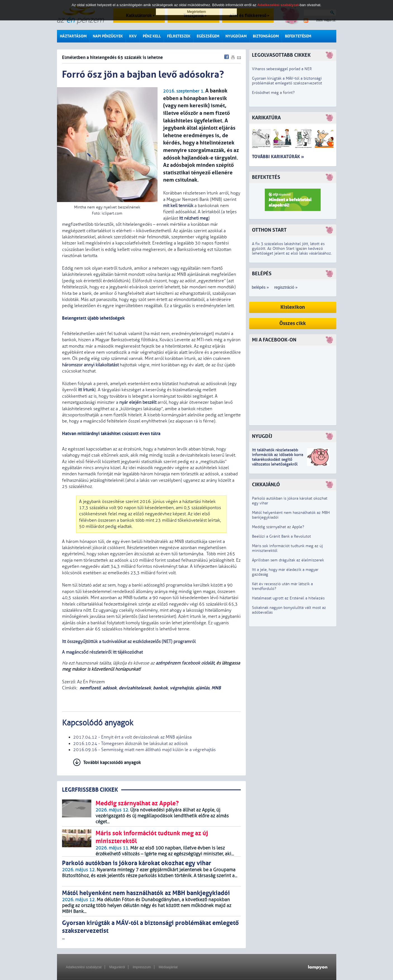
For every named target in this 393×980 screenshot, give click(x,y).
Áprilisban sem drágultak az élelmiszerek (288, 560)
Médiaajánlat (168, 967)
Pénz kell (152, 36)
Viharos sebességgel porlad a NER (282, 69)
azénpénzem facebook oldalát (185, 663)
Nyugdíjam (236, 36)
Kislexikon (293, 307)
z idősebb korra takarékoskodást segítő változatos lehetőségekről (278, 460)
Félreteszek (179, 36)
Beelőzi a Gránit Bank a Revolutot (281, 536)
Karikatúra (266, 118)
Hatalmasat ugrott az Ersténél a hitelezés (288, 598)
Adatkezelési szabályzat (84, 967)
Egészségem (208, 36)
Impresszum (142, 967)
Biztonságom (266, 36)
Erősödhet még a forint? (273, 93)
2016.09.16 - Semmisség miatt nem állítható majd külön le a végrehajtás (144, 750)
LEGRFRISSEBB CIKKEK (90, 790)
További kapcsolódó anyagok (112, 762)
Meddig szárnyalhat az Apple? (278, 527)
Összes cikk (293, 323)
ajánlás (203, 688)
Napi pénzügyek (108, 36)
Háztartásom (73, 36)
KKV (133, 36)
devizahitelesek (135, 688)
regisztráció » (286, 287)
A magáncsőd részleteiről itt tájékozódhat (102, 652)
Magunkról (117, 967)
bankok (160, 688)
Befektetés (266, 177)
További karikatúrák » (278, 157)
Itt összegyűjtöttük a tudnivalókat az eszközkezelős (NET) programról (129, 642)
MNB (216, 688)
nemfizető (90, 688)
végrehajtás (182, 688)
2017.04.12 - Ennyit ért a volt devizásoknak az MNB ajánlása (132, 737)
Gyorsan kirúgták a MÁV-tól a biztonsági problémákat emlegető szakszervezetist (287, 81)
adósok (110, 688)
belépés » (260, 287)
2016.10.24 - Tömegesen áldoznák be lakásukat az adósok (131, 744)
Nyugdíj (262, 436)
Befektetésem (298, 36)
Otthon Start (269, 230)
